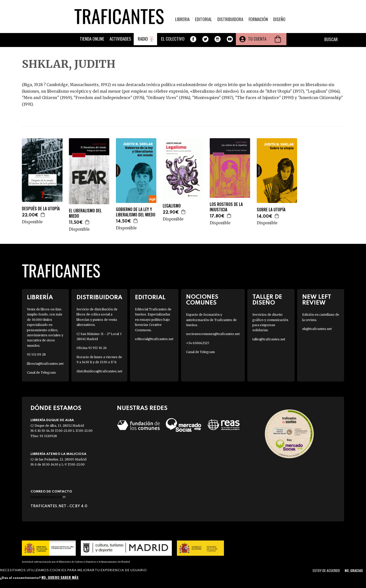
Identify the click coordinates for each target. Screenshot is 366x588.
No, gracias (354, 570)
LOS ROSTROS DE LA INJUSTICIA (226, 207)
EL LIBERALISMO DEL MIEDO (85, 213)
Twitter (205, 39)
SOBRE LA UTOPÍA (271, 210)
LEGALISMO (172, 206)
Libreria (182, 19)
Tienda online (92, 39)
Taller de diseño (267, 300)
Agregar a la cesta (43, 215)
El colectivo (173, 39)
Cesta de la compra (278, 39)
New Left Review (317, 300)
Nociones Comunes (202, 300)
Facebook (193, 39)
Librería (40, 298)
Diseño (279, 19)
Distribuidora (230, 19)
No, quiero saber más (60, 577)
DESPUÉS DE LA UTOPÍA (41, 209)
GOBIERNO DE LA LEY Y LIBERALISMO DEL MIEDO (136, 212)
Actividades (120, 39)
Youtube (230, 39)
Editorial (203, 19)
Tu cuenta (257, 39)
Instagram (218, 39)
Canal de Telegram (41, 372)
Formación (258, 19)
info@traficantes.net (48, 497)
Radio (143, 39)
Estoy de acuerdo (326, 570)
